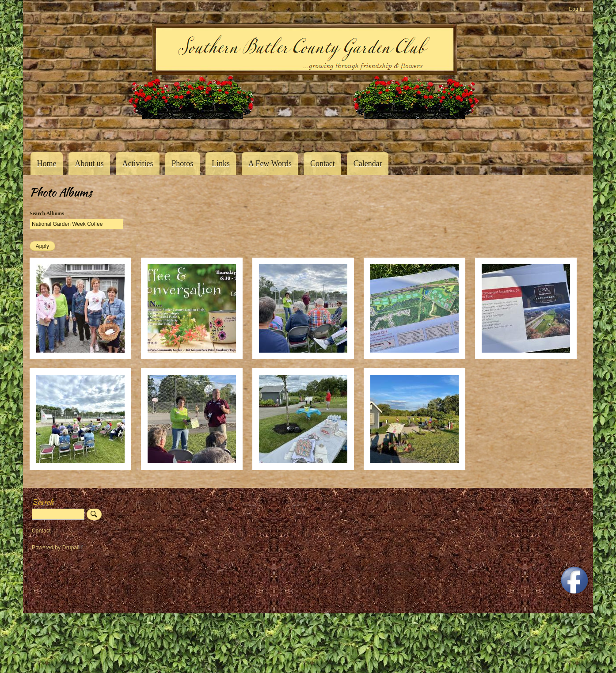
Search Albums (47, 213)
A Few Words (270, 163)
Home (46, 163)
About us (89, 163)
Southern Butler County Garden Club (45, 133)
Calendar (368, 163)
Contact (323, 163)
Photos (182, 163)
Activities (137, 163)
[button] (80, 357)
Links (221, 163)
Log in (576, 9)
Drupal (74, 548)
